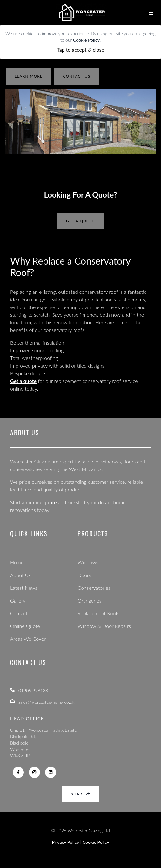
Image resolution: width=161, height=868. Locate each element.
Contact (19, 613)
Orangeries (89, 600)
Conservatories (94, 588)
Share (80, 794)
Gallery (18, 600)
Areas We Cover (28, 639)
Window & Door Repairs (104, 626)
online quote (43, 502)
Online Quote (25, 626)
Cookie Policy (86, 40)
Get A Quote (80, 221)
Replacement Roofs (98, 613)
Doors (84, 575)
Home (17, 562)
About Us (20, 575)
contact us (77, 76)
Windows (88, 562)
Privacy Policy (65, 842)
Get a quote (23, 381)
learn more (29, 76)
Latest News (24, 588)
